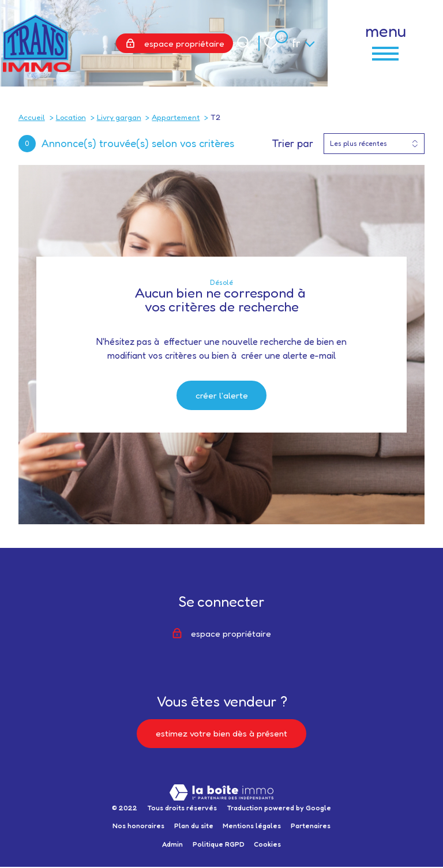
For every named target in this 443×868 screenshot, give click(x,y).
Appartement (176, 117)
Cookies (267, 846)
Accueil (32, 117)
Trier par (292, 143)
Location (71, 117)
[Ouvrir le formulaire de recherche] (244, 43)
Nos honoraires (138, 827)
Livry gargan (119, 117)
